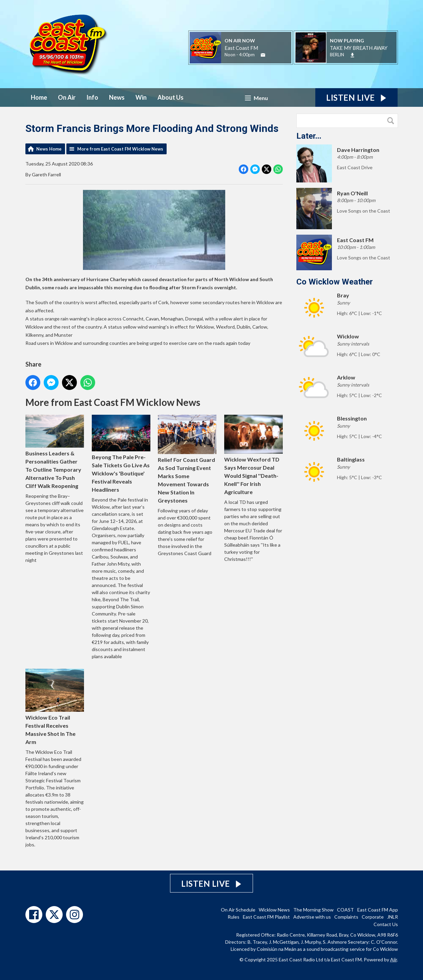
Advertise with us (312, 917)
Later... (309, 136)
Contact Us (386, 924)
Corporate (373, 917)
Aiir (394, 959)
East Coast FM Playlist (266, 917)
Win (141, 97)
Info (92, 97)
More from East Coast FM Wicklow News (120, 149)
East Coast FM (241, 48)
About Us (171, 97)
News (117, 97)
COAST (345, 910)
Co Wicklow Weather (335, 282)
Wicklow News (274, 910)
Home (39, 97)
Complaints (346, 917)
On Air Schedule (238, 910)
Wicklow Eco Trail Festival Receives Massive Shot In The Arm (55, 707)
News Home (49, 149)
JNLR (393, 917)
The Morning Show (313, 910)
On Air (67, 97)
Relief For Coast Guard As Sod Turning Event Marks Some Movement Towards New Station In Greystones (187, 459)
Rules (234, 917)
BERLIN (337, 55)
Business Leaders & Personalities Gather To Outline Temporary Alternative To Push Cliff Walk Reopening (55, 452)
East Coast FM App (378, 910)
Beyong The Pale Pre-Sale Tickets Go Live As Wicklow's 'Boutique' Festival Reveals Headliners (121, 454)
